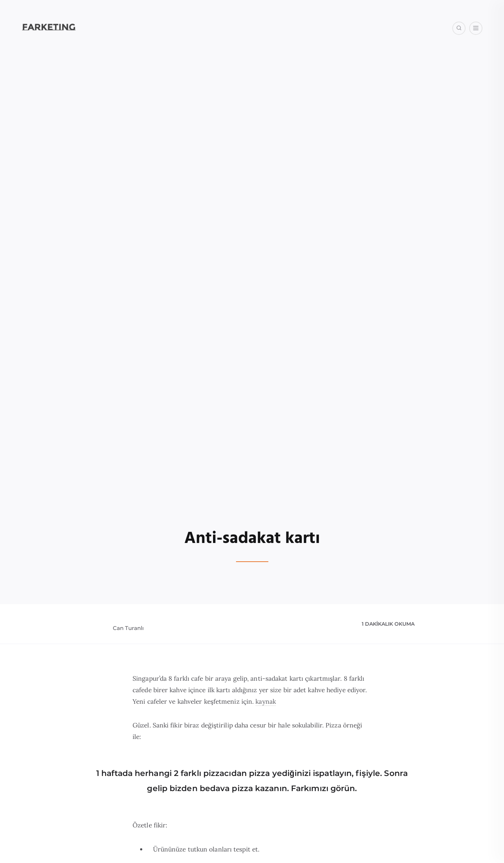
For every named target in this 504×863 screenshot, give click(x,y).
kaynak (266, 701)
